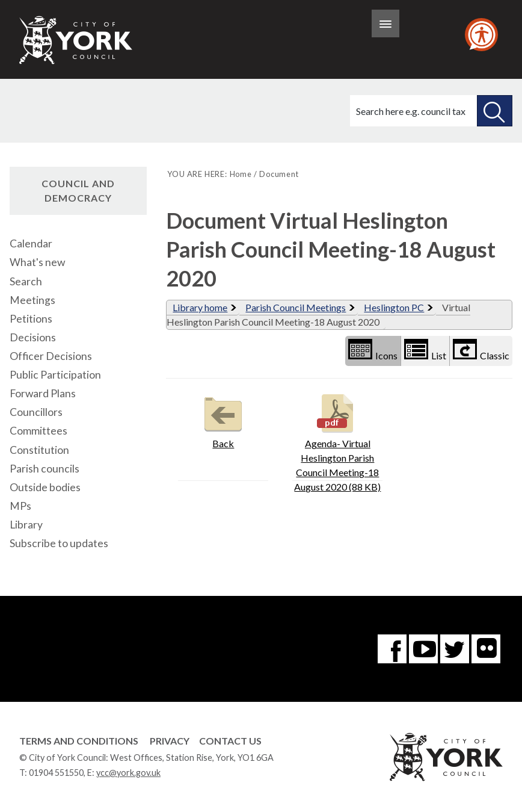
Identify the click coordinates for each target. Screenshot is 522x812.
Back (223, 420)
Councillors (36, 412)
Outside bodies (45, 487)
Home (241, 174)
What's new (37, 262)
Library (26, 525)
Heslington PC (394, 307)
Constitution (39, 450)
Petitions (31, 319)
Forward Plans (43, 393)
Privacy (170, 741)
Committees (38, 431)
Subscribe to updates (59, 543)
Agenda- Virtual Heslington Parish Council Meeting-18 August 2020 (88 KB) (337, 442)
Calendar (31, 243)
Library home (200, 307)
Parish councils (45, 469)
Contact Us (230, 741)
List (425, 350)
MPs (20, 506)
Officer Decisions (51, 356)
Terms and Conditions (79, 741)
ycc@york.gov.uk (128, 773)
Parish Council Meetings (296, 307)
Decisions (33, 337)
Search (26, 281)
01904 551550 (56, 773)
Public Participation (55, 375)
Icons (373, 350)
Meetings (32, 300)
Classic (481, 350)
